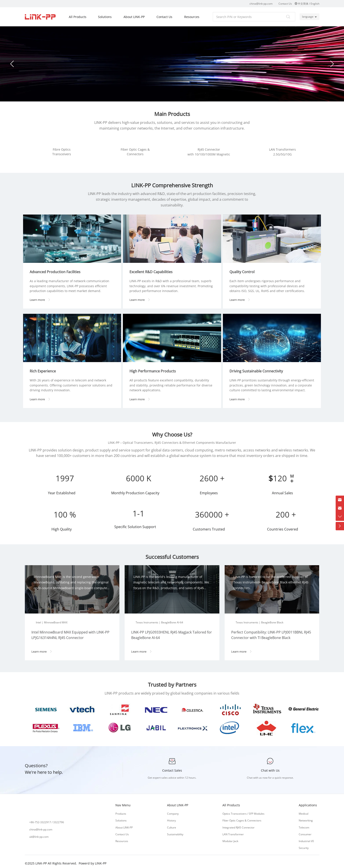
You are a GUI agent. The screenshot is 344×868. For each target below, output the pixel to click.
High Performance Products (154, 368)
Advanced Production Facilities (57, 269)
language (307, 17)
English (315, 4)
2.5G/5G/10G (282, 154)
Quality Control (244, 269)
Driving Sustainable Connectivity (258, 368)
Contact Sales (172, 767)
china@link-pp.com (261, 4)
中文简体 (303, 4)
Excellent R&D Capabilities (153, 269)
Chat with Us (270, 767)
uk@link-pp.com (39, 833)
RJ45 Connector (209, 149)
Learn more (42, 297)
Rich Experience (45, 368)
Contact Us (285, 4)
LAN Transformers (282, 149)
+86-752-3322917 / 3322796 (47, 819)
